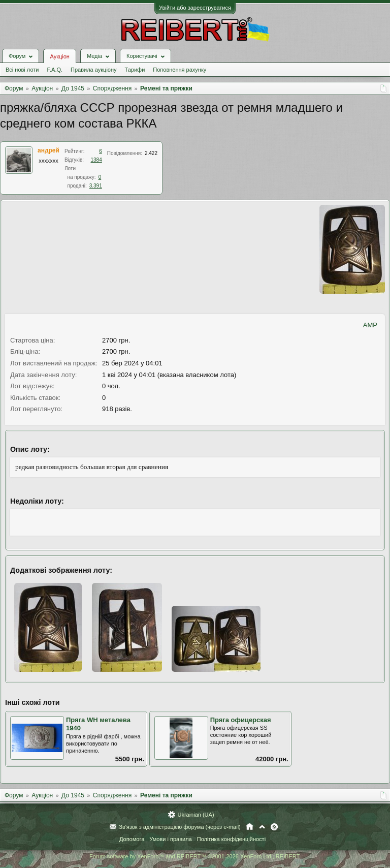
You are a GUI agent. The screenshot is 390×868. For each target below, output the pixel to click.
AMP (370, 325)
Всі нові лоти (22, 70)
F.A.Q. (55, 70)
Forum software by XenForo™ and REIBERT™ (195, 856)
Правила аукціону (93, 70)
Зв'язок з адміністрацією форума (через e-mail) (180, 827)
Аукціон (59, 56)
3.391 (96, 186)
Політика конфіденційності (231, 839)
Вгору (262, 827)
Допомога (132, 839)
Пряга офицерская (241, 720)
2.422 (151, 153)
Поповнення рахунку (180, 70)
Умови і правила (170, 839)
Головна (250, 827)
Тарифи (135, 70)
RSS (274, 827)
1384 (96, 160)
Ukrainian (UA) (196, 815)
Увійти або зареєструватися (195, 8)
